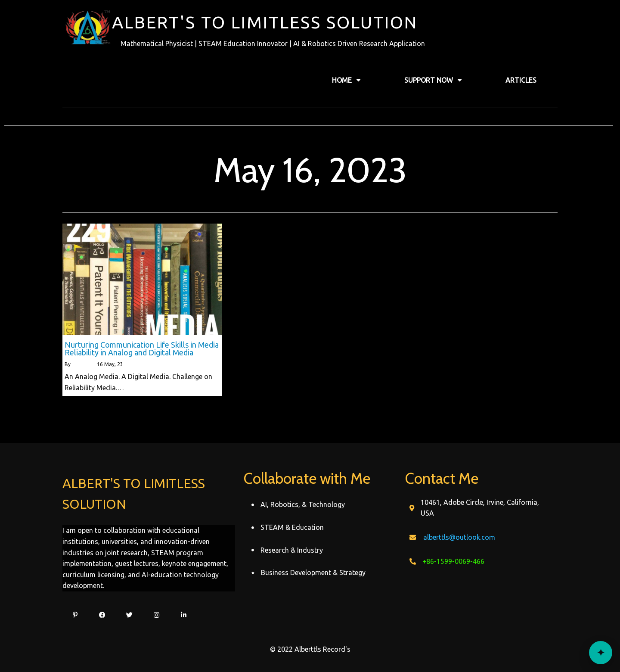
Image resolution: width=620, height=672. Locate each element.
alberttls (82, 364)
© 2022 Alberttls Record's (310, 649)
